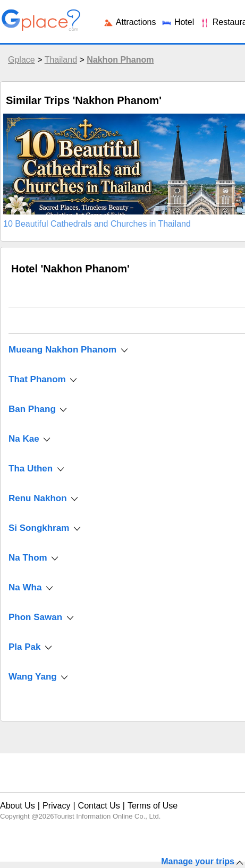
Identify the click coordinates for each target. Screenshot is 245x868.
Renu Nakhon (38, 498)
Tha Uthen (31, 469)
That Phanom (38, 379)
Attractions (129, 22)
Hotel (178, 22)
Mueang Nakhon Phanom (62, 350)
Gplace (22, 60)
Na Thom (28, 558)
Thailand (61, 60)
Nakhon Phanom (120, 60)
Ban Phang (32, 409)
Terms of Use (153, 806)
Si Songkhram (39, 528)
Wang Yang (33, 677)
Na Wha (25, 587)
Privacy (56, 806)
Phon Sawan (35, 617)
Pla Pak (25, 647)
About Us (18, 806)
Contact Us (99, 806)
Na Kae (24, 439)
